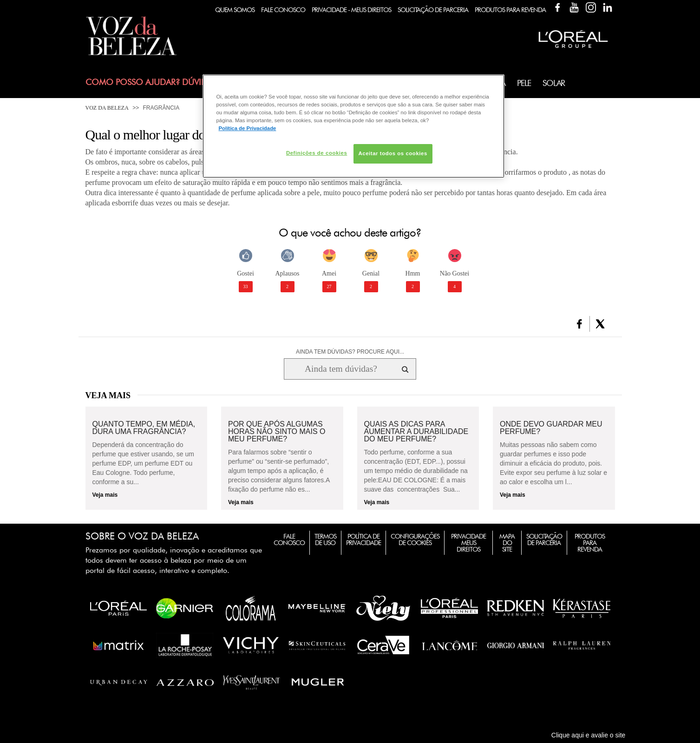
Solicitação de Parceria (433, 10)
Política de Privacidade (363, 539)
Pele (524, 83)
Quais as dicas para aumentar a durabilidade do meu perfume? (416, 432)
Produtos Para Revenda (510, 10)
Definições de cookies (317, 153)
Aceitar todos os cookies (393, 153)
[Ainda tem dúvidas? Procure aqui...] (341, 369)
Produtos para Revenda (590, 543)
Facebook (557, 7)
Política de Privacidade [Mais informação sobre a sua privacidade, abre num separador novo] (248, 128)
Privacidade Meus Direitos (468, 543)
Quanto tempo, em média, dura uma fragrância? (144, 428)
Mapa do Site (507, 543)
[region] (353, 126)
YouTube (574, 7)
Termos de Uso (325, 539)
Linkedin (608, 7)
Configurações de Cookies (415, 539)
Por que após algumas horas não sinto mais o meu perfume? (277, 432)
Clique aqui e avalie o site (589, 735)
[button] (579, 324)
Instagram (591, 7)
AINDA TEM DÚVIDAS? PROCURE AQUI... (350, 352)
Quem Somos (235, 10)
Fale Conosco (283, 10)
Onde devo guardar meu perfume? (551, 428)
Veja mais (105, 495)
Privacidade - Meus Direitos (351, 10)
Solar (554, 83)
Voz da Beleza (107, 108)
